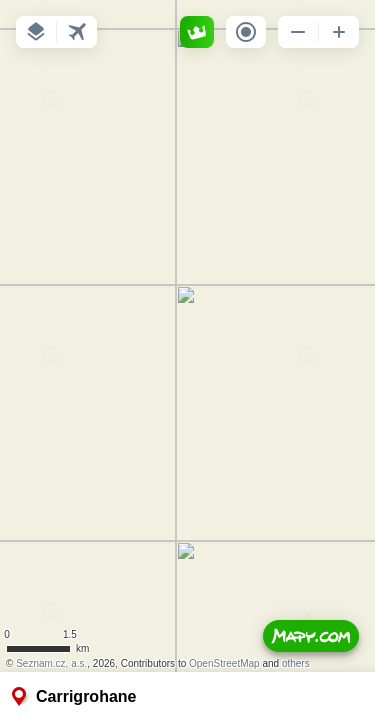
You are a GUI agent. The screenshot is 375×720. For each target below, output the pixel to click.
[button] (36, 32)
